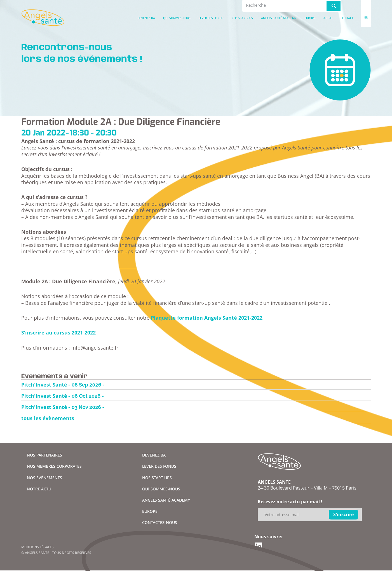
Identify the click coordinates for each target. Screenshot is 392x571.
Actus (328, 18)
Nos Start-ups (242, 18)
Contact (347, 18)
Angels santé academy (279, 18)
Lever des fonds (211, 18)
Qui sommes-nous (177, 18)
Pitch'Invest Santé (44, 385)
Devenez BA (146, 18)
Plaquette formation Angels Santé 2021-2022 (207, 318)
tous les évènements (48, 418)
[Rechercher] (334, 6)
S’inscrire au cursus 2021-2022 (58, 333)
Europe (310, 18)
